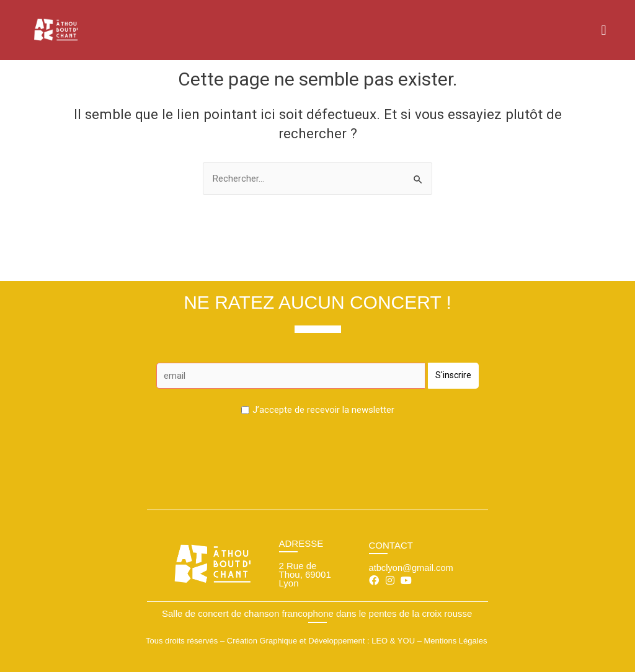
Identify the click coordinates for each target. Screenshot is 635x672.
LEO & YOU (393, 640)
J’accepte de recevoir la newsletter (323, 409)
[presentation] (317, 449)
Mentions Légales (455, 640)
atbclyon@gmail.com (412, 568)
